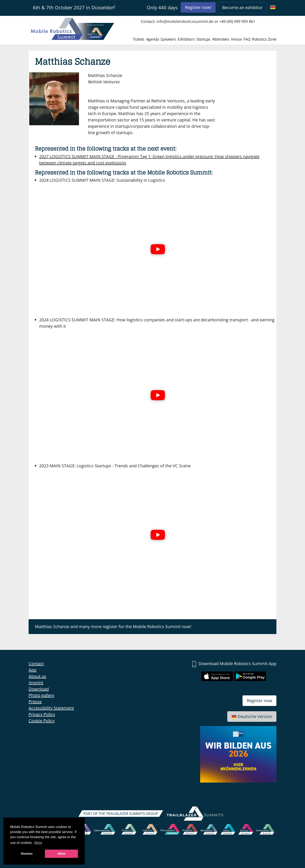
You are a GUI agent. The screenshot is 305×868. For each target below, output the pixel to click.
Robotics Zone (264, 39)
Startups (203, 39)
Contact (36, 664)
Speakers (168, 39)
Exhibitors (186, 39)
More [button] (38, 843)
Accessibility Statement (51, 708)
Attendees (221, 39)
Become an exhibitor (242, 8)
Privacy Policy (42, 714)
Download (39, 689)
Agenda (153, 39)
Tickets (139, 39)
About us (37, 676)
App (33, 670)
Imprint (36, 683)
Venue (236, 39)
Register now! (198, 7)
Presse (35, 702)
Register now (259, 701)
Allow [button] (61, 854)
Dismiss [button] (27, 854)
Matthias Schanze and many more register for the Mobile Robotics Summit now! (113, 627)
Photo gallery (41, 695)
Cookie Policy (42, 721)
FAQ (247, 39)
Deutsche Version (252, 716)
